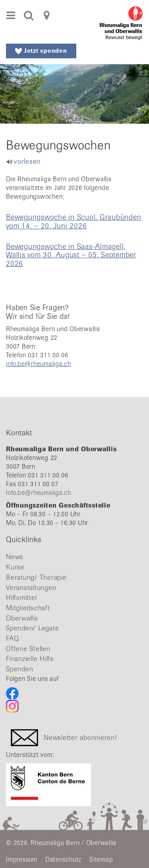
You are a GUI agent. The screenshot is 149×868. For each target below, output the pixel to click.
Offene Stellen (28, 649)
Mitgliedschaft (28, 608)
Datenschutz (63, 859)
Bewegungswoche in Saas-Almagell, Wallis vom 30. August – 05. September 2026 (71, 255)
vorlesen (27, 161)
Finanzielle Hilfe (30, 659)
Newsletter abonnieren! (80, 737)
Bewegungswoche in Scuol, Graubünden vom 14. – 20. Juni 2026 (74, 221)
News (15, 557)
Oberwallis (22, 618)
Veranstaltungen (31, 588)
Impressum (22, 859)
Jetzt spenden (41, 51)
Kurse (15, 567)
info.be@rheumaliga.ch (39, 364)
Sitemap (101, 859)
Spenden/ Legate (32, 628)
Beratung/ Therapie (36, 577)
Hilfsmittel (21, 598)
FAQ (12, 638)
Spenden (19, 669)
